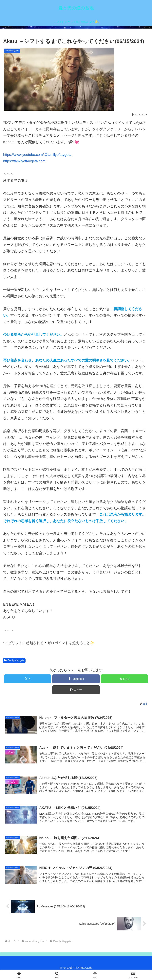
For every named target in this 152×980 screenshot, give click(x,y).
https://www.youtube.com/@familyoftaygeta (37, 155)
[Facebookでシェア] (76, 679)
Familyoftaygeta (14, 660)
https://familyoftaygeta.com (24, 161)
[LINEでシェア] (124, 679)
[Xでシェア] (28, 679)
